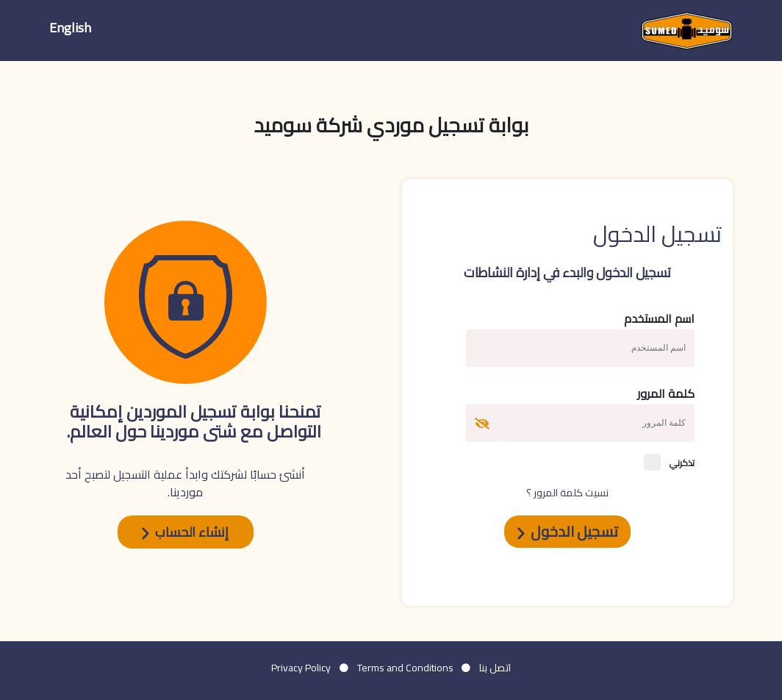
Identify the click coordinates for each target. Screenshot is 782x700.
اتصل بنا (495, 668)
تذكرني (669, 462)
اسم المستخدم (659, 318)
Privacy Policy (301, 668)
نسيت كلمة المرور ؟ (567, 493)
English (70, 28)
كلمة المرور (666, 393)
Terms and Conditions (405, 668)
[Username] (596, 423)
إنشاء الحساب (185, 532)
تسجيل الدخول (568, 531)
